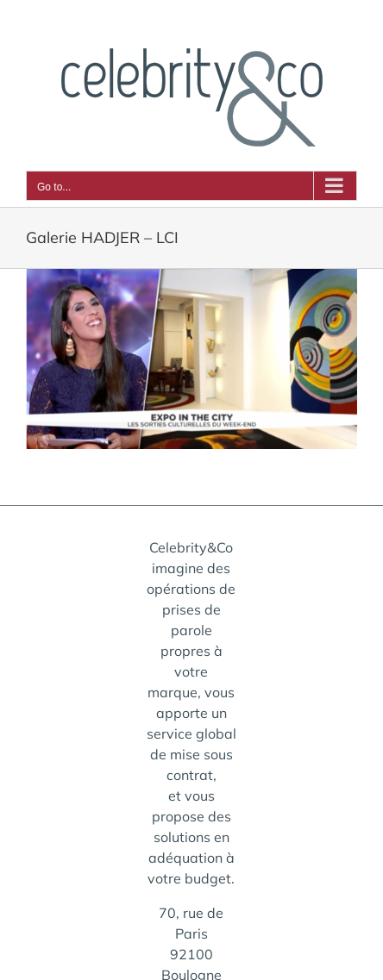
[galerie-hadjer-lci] (191, 359)
